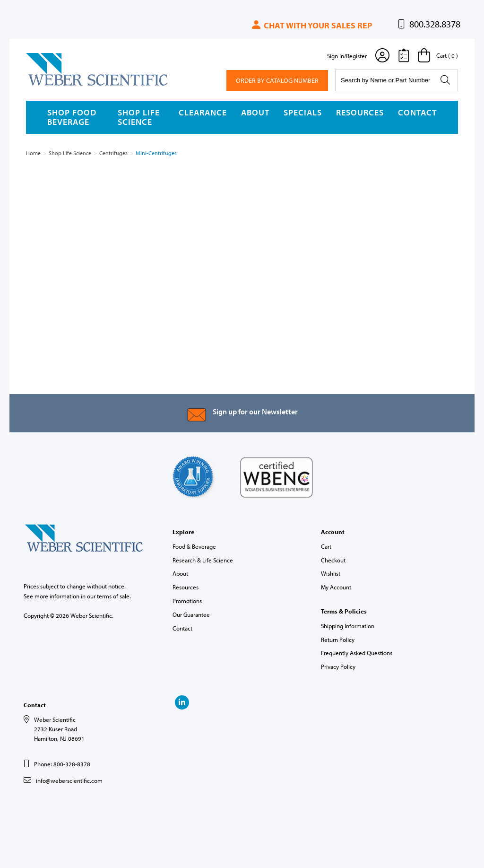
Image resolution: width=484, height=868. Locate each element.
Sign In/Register (347, 56)
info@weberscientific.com (69, 780)
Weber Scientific (48, 85)
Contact (417, 112)
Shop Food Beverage (72, 117)
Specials (303, 112)
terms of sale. (114, 596)
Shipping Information (348, 626)
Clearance (203, 112)
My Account (336, 587)
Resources (360, 112)
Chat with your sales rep (311, 25)
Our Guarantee (191, 614)
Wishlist (331, 573)
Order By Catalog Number (277, 80)
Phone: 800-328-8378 (62, 764)
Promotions (187, 601)
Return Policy (338, 640)
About (255, 112)
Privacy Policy (338, 666)
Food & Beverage (194, 546)
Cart (326, 546)
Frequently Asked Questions (357, 653)
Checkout (333, 560)
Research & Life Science (203, 560)
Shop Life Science (139, 117)
